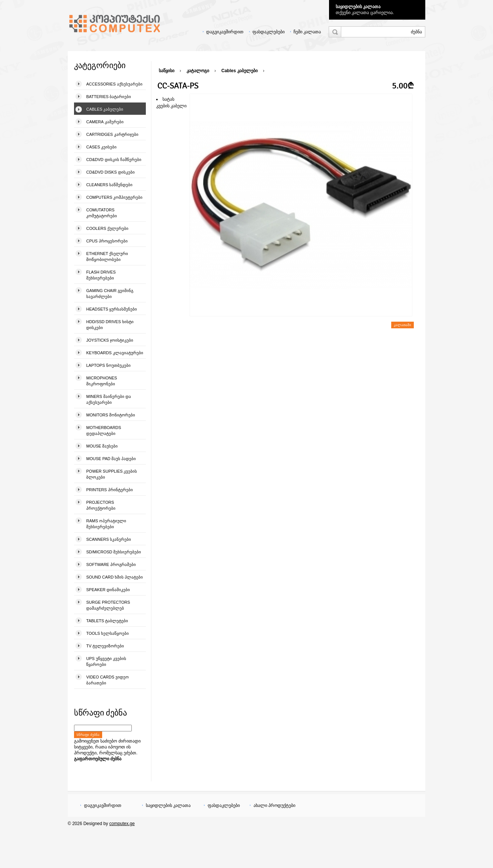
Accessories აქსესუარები (114, 84)
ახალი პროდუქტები (274, 805)
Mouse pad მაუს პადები (111, 459)
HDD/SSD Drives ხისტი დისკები (110, 325)
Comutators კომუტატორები (102, 213)
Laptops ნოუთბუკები (108, 365)
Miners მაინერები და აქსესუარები (109, 399)
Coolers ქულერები (107, 228)
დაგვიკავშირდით (225, 32)
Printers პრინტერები (110, 490)
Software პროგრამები (111, 564)
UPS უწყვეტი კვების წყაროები (106, 661)
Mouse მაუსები (102, 446)
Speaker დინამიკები (108, 590)
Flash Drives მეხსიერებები (101, 275)
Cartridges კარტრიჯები (112, 134)
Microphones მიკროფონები (102, 381)
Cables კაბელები (105, 109)
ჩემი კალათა (307, 32)
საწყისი (167, 71)
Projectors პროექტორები (101, 505)
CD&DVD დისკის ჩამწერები (114, 160)
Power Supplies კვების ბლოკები (112, 474)
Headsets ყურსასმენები (112, 309)
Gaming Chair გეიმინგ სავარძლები (110, 294)
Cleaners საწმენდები (109, 185)
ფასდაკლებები (269, 32)
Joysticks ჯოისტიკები (110, 340)
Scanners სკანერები (109, 539)
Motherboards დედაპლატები (104, 430)
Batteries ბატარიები (109, 97)
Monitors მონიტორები (111, 415)
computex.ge (122, 824)
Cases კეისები (101, 147)
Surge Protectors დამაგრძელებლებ (108, 605)
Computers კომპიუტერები (114, 197)
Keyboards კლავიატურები (115, 353)
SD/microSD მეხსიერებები (114, 552)
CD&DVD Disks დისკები (110, 172)
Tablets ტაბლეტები (107, 621)
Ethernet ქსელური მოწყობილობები (107, 257)
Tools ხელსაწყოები (108, 633)
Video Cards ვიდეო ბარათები (108, 680)
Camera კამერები (105, 122)
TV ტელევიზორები (105, 646)
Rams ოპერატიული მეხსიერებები (106, 524)
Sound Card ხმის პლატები (115, 577)
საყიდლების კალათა (358, 7)
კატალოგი (198, 71)
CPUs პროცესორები (107, 241)
